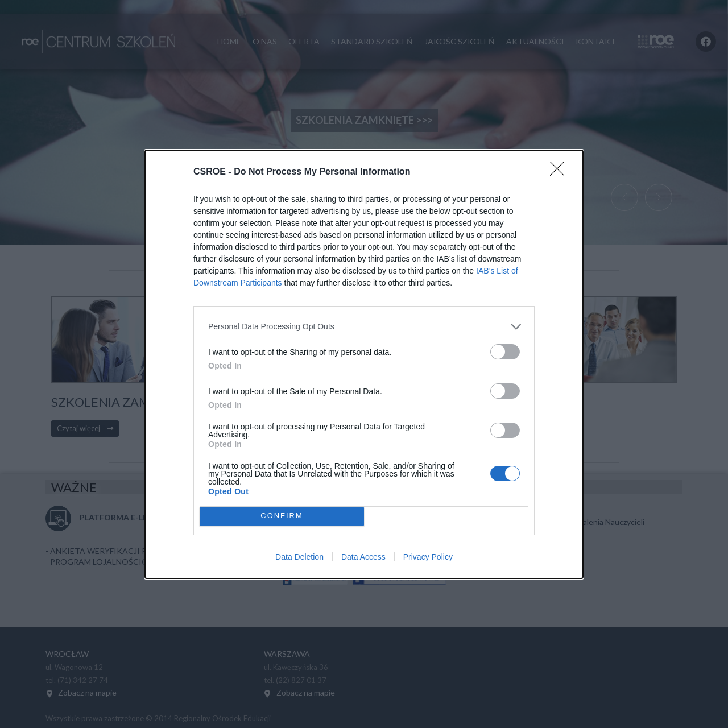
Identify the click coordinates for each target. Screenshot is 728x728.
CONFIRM (282, 516)
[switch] (505, 352)
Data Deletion (299, 557)
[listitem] (364, 327)
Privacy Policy (428, 557)
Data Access (363, 557)
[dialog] (364, 364)
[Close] (561, 172)
